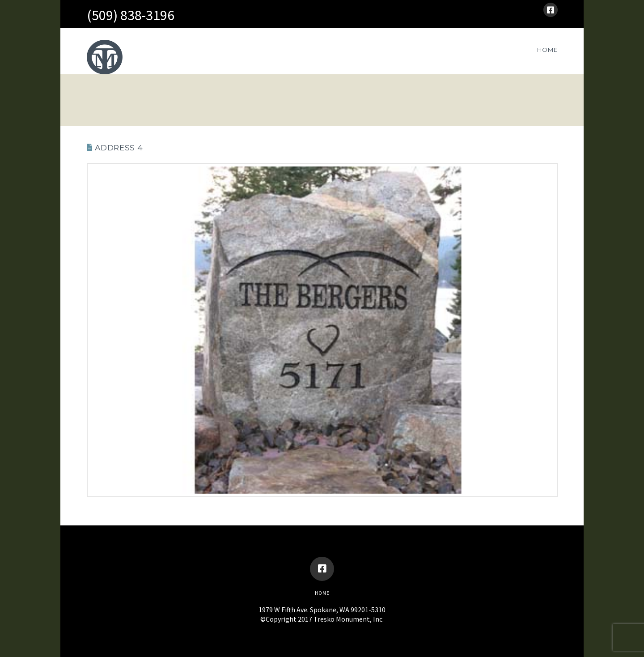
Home (322, 593)
